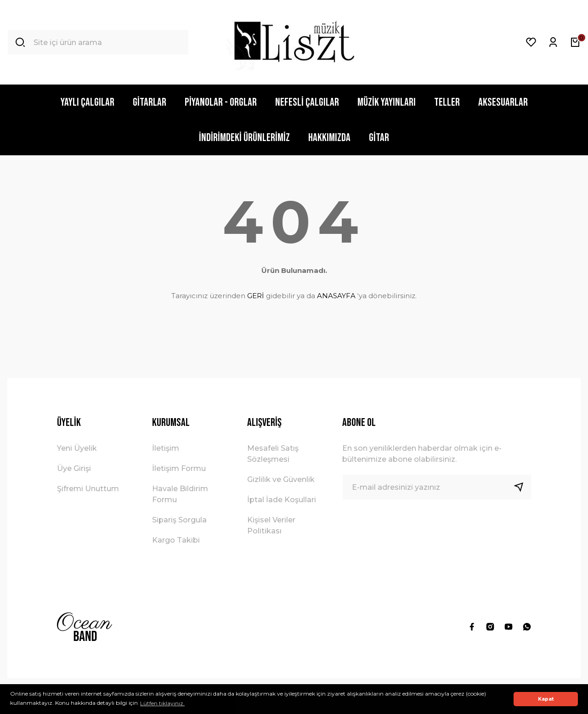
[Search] (98, 42)
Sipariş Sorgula (179, 520)
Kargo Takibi (176, 540)
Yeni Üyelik (77, 448)
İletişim (166, 448)
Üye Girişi (74, 468)
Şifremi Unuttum (88, 489)
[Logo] (294, 42)
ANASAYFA (336, 296)
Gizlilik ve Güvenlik (281, 479)
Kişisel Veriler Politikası (271, 525)
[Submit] (522, 487)
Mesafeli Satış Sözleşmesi (273, 454)
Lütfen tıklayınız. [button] (162, 703)
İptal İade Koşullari (282, 500)
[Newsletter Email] (437, 487)
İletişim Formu (179, 468)
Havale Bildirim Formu (180, 494)
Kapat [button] (546, 699)
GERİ (256, 296)
